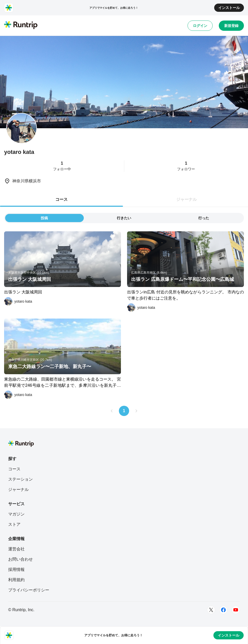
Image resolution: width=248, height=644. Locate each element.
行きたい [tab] (124, 218)
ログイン (200, 26)
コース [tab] (61, 199)
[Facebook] (223, 610)
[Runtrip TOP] (21, 25)
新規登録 (231, 26)
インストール (229, 8)
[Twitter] (211, 610)
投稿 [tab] (44, 218)
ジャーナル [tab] (187, 199)
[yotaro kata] (18, 301)
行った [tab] (204, 218)
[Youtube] (236, 610)
